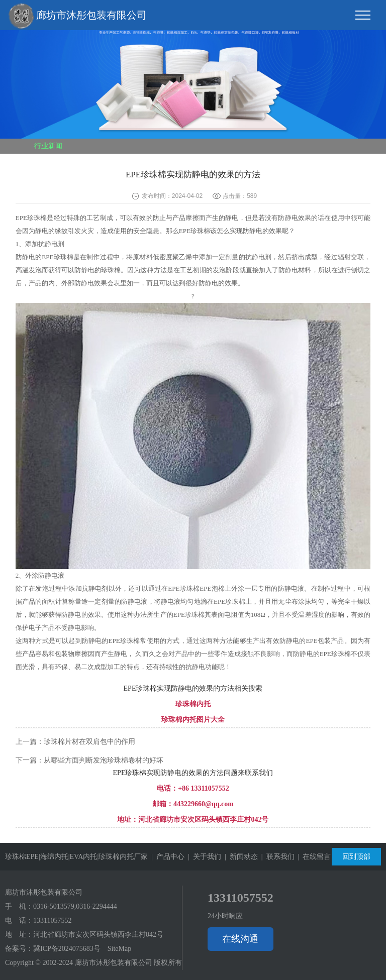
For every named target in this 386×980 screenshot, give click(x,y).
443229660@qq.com (204, 804)
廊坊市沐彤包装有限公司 (78, 16)
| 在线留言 (313, 857)
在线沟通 (240, 939)
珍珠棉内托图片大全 (193, 720)
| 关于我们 (203, 857)
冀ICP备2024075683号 (67, 949)
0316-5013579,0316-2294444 (75, 906)
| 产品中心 (166, 857)
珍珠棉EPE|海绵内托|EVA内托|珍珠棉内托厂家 (76, 857)
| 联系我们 (276, 857)
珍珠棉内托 (193, 704)
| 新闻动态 (239, 857)
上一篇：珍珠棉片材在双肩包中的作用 (75, 742)
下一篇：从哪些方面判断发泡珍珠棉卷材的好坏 (89, 760)
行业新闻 (48, 146)
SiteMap (119, 949)
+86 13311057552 (204, 788)
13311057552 (52, 920)
